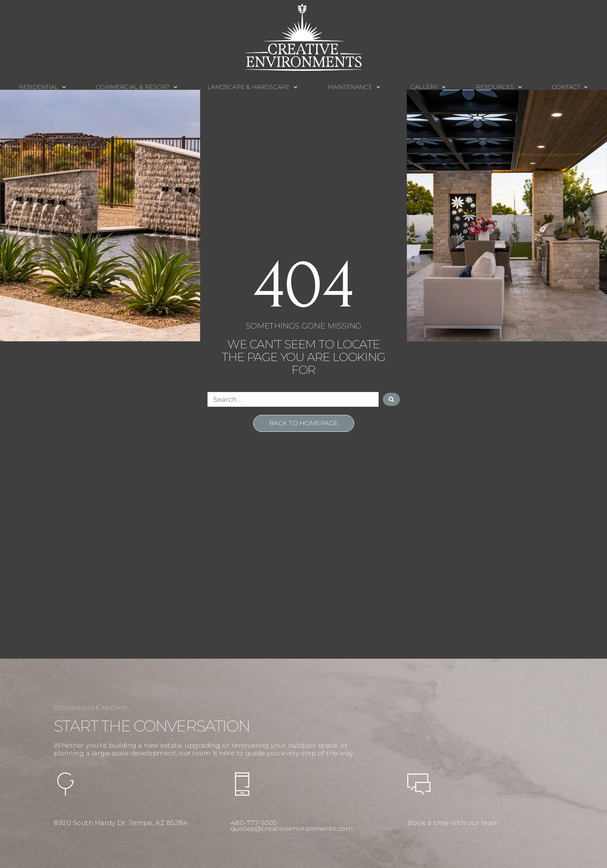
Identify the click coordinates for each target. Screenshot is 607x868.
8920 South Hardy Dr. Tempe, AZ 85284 (121, 823)
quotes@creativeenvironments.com (292, 829)
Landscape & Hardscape (253, 87)
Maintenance (354, 87)
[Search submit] (391, 399)
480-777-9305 (254, 823)
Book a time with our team (453, 823)
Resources (499, 87)
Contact (570, 87)
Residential (43, 87)
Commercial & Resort (137, 87)
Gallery (428, 87)
